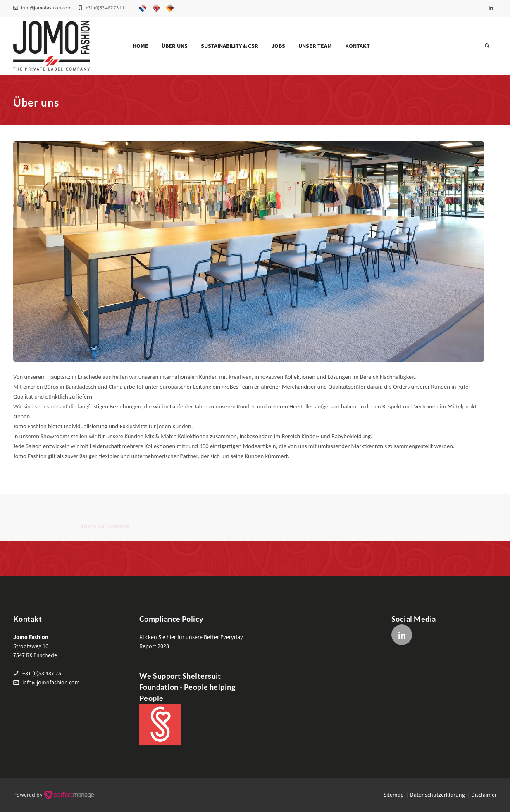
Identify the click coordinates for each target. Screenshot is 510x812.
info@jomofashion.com (42, 8)
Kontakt (357, 46)
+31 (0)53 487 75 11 (45, 674)
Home (141, 46)
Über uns (175, 46)
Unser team (315, 46)
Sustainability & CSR (230, 46)
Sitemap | (397, 795)
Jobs (278, 46)
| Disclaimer (481, 795)
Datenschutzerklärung (437, 795)
